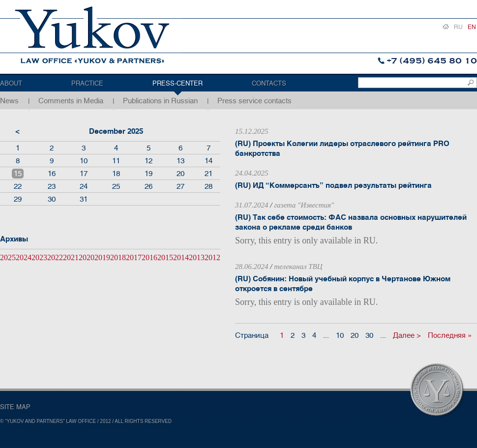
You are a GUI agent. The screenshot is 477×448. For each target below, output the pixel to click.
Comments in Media (71, 101)
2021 (71, 257)
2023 (39, 257)
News (9, 101)
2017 (134, 257)
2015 (165, 257)
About (11, 83)
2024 (24, 257)
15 (18, 174)
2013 (197, 257)
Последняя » (450, 335)
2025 (8, 257)
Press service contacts (254, 101)
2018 (118, 257)
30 (369, 335)
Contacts (269, 83)
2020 (87, 257)
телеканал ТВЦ (298, 267)
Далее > (407, 335)
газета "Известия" (304, 205)
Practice (87, 83)
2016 (149, 257)
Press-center (178, 83)
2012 (212, 257)
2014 (181, 257)
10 (340, 335)
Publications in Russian (160, 101)
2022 (55, 257)
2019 (102, 257)
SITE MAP (15, 407)
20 (355, 335)
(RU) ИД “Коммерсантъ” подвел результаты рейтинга (333, 185)
